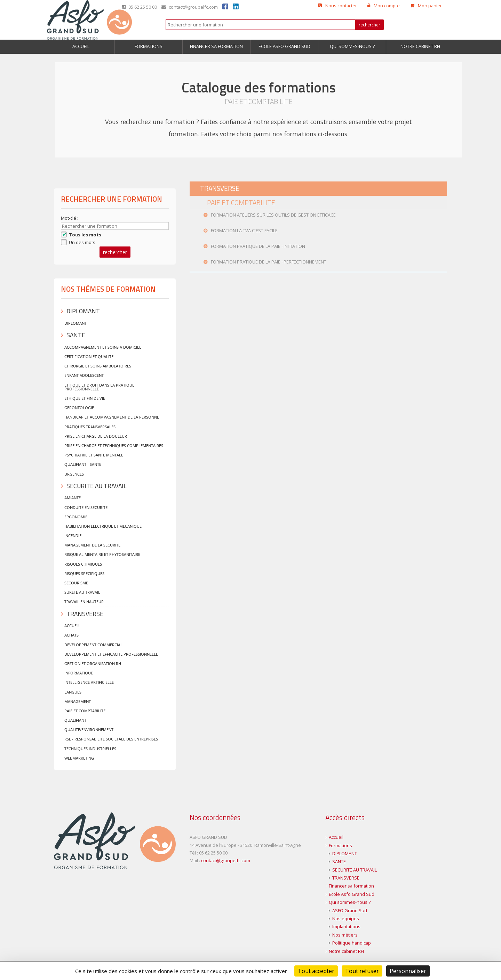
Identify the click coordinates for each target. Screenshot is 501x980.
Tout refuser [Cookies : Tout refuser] (362, 971)
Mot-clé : (70, 218)
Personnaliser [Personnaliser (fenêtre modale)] (408, 971)
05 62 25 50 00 (139, 7)
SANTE (339, 861)
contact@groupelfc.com (190, 7)
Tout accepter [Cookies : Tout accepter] (316, 971)
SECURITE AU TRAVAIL (355, 870)
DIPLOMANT (345, 853)
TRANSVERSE (346, 878)
